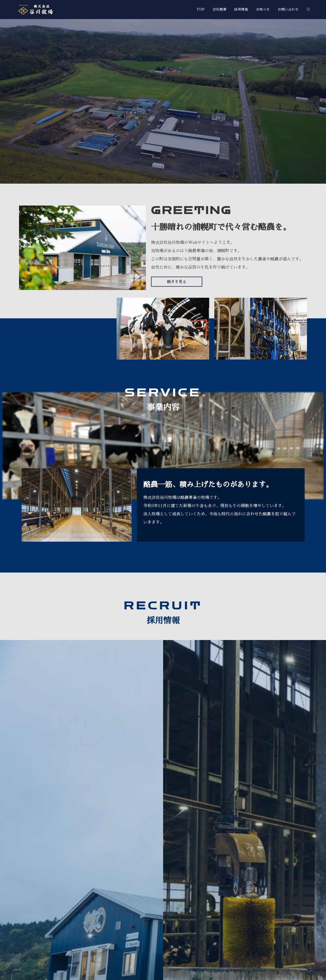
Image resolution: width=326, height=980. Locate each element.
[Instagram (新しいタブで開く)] (308, 9)
